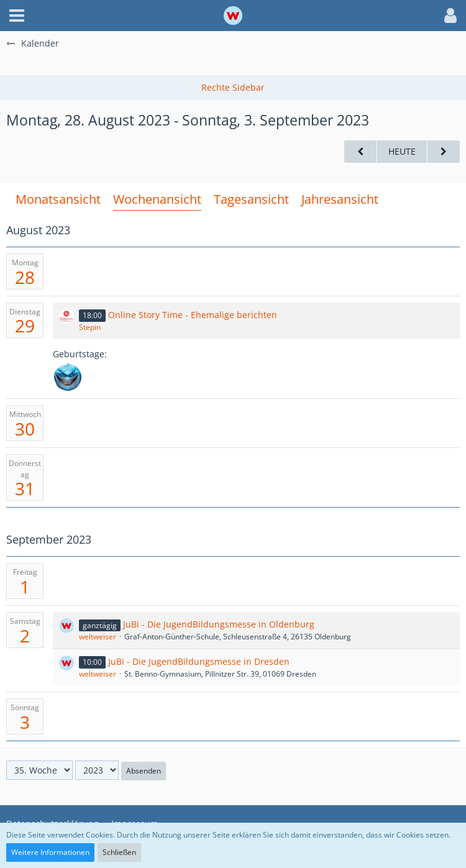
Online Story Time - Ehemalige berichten (193, 315)
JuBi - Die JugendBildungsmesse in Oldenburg (219, 624)
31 (25, 488)
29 (25, 326)
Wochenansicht (157, 199)
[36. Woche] (444, 152)
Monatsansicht (58, 199)
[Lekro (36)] (68, 377)
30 (25, 429)
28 (25, 277)
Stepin (90, 327)
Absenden (144, 771)
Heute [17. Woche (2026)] (402, 151)
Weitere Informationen (50, 852)
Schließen (119, 852)
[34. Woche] (360, 152)
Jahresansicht (340, 199)
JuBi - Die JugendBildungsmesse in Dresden (199, 661)
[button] (17, 16)
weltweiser (98, 637)
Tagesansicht (251, 199)
